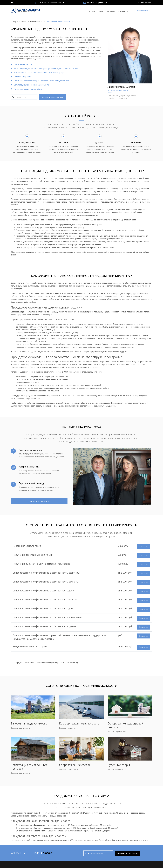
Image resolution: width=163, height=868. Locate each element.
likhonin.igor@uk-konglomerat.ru (125, 96)
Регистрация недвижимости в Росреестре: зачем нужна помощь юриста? (46, 68)
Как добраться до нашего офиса (28, 89)
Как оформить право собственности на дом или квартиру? (40, 73)
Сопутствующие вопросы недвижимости (32, 85)
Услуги (92, 11)
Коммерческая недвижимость (79, 723)
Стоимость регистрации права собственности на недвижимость (42, 81)
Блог (101, 11)
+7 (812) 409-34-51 (145, 3)
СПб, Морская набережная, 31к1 (52, 3)
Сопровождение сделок (75, 765)
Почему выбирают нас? (24, 77)
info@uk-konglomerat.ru (97, 3)
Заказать (143, 546)
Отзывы (111, 11)
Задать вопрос (144, 10)
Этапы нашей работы (23, 64)
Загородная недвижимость (29, 723)
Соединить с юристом (52, 97)
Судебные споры (119, 765)
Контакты (123, 11)
